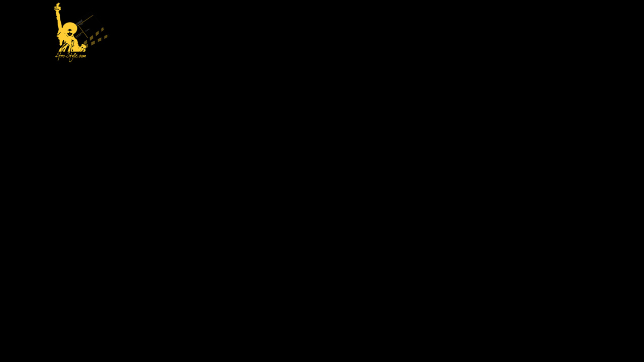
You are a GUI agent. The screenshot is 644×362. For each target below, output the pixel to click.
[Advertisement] (355, 33)
